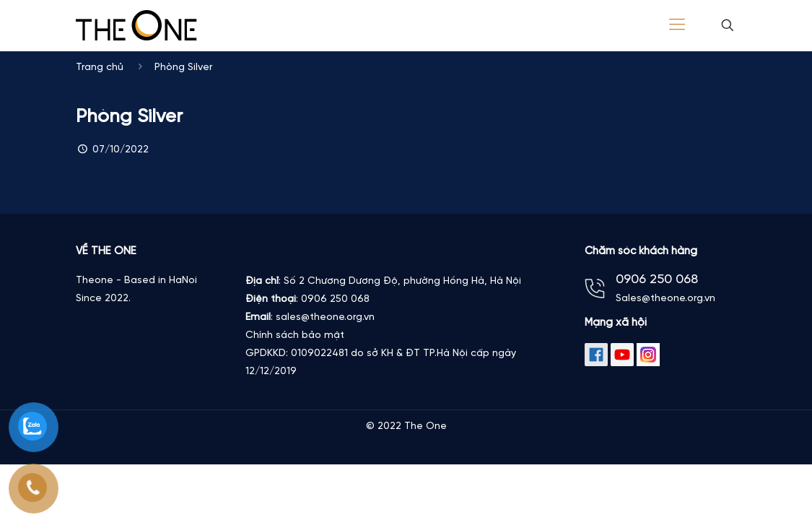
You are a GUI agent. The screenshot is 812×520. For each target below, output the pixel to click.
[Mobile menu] (677, 25)
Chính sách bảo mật (295, 335)
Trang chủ (100, 68)
